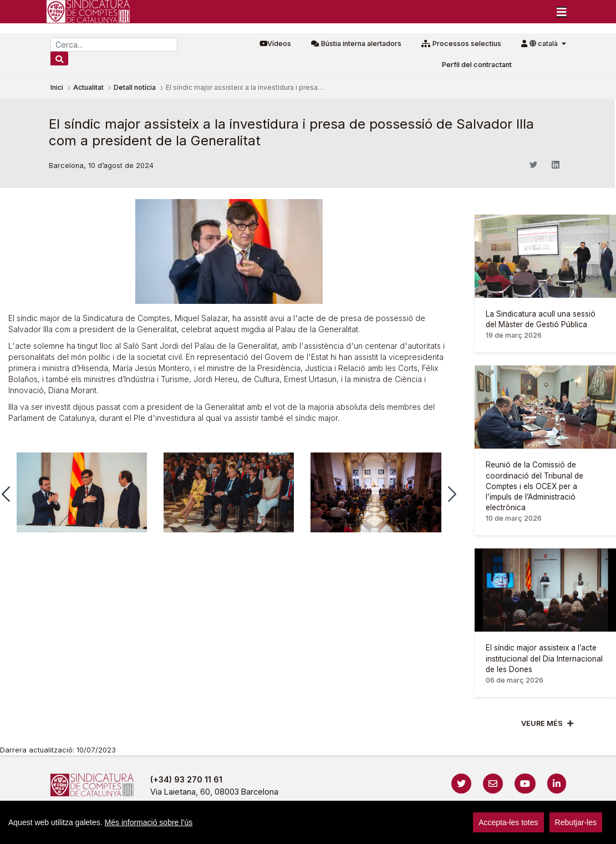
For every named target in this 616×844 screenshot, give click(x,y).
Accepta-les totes (508, 822)
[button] (452, 494)
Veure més (542, 723)
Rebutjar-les (576, 822)
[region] (308, 822)
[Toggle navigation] (562, 12)
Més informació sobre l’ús (149, 822)
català (544, 44)
